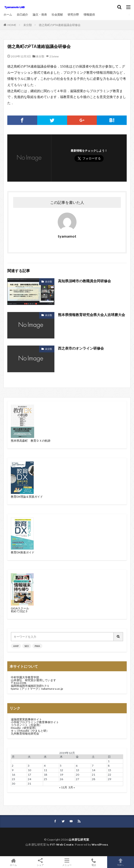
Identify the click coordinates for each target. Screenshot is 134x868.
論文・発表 (40, 15)
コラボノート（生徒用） (26, 725)
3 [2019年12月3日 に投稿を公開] (29, 766)
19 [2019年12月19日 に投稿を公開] (61, 775)
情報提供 (89, 15)
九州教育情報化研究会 (25, 733)
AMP (16, 646)
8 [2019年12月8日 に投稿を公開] (109, 766)
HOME (12, 25)
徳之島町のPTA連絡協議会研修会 (60, 25)
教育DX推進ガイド (23, 552)
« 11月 (63, 787)
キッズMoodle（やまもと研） (30, 731)
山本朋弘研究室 (79, 840)
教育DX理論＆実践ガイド (27, 497)
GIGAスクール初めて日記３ (20, 610)
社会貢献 (57, 15)
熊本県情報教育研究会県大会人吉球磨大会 (91, 315)
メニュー (67, 862)
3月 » (72, 787)
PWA (37, 646)
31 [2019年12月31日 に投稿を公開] (29, 784)
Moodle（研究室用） (24, 728)
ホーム (8, 15)
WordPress (100, 844)
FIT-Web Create (62, 844)
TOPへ (121, 862)
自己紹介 (22, 15)
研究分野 (73, 15)
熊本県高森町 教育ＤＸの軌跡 (31, 441)
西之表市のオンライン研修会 (81, 348)
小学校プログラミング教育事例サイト (35, 722)
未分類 (28, 25)
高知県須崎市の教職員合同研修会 (84, 281)
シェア (40, 862)
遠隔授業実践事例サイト (26, 719)
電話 (94, 862)
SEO (27, 646)
